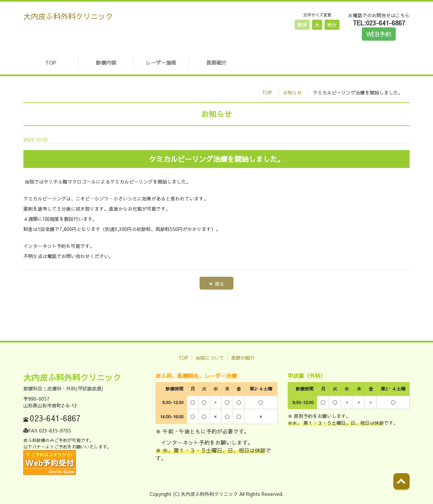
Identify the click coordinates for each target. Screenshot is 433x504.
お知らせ (292, 92)
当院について (210, 358)
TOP (51, 62)
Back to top (408, 487)
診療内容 (106, 62)
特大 (332, 25)
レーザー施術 (161, 62)
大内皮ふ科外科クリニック (68, 16)
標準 (302, 25)
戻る (216, 283)
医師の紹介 (243, 358)
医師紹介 (216, 62)
